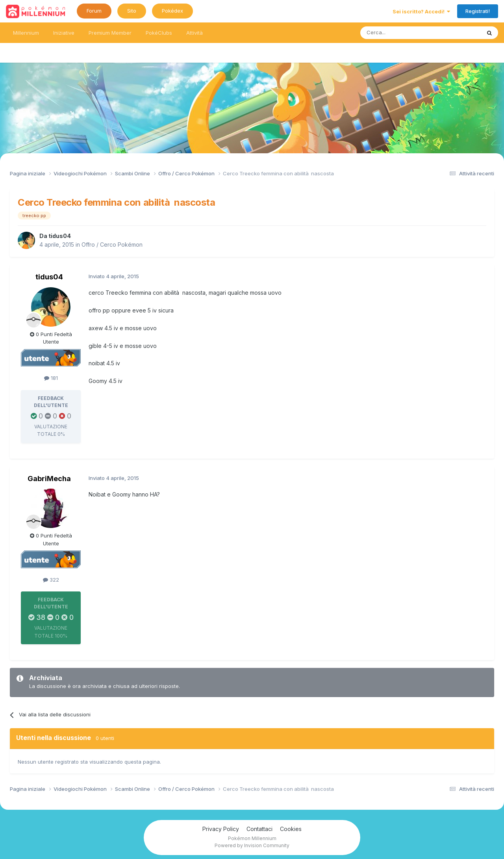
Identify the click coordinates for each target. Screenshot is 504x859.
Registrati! (478, 11)
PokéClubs (159, 33)
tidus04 (60, 236)
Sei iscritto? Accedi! (421, 11)
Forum (94, 11)
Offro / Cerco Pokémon (112, 244)
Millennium (26, 33)
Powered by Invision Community (252, 845)
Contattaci (259, 829)
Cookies (291, 829)
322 (51, 580)
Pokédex (172, 11)
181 (51, 378)
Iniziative (64, 33)
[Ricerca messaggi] (402, 33)
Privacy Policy (221, 829)
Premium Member (110, 33)
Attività (195, 33)
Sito (132, 11)
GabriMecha (49, 479)
